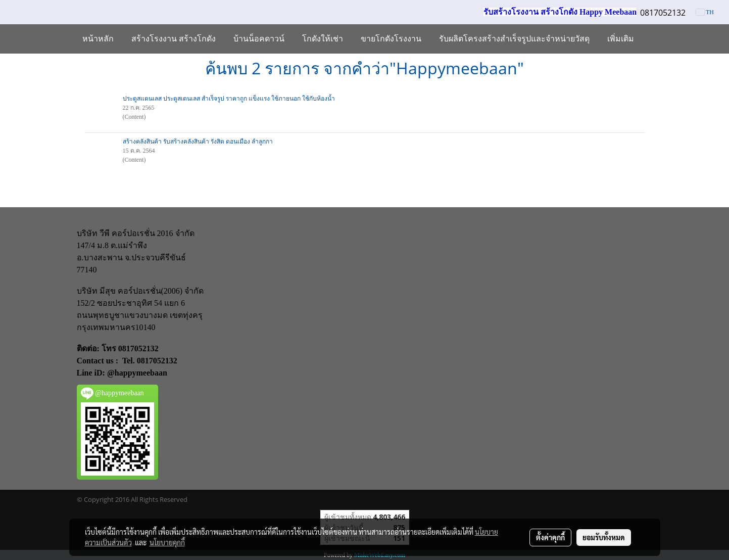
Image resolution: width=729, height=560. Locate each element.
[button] (652, 39)
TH (705, 12)
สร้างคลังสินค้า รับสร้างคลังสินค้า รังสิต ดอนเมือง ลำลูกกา (198, 142)
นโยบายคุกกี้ (167, 542)
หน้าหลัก (98, 39)
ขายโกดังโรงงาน (391, 39)
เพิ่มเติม (621, 39)
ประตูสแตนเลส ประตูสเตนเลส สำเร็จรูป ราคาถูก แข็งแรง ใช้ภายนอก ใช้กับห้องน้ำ (229, 99)
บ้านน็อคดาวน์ (259, 39)
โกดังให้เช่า (323, 39)
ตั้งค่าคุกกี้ (550, 537)
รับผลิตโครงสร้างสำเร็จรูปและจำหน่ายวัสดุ (514, 39)
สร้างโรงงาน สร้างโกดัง (174, 39)
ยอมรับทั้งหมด (604, 537)
